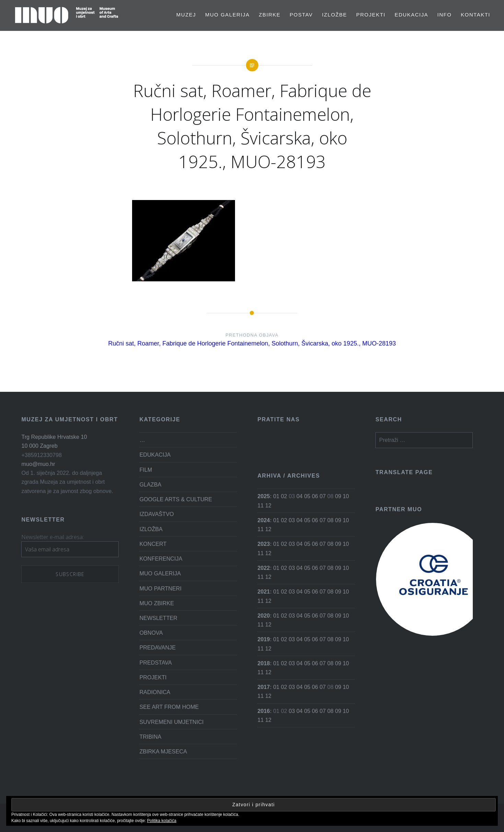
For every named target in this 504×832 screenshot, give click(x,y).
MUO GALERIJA (227, 15)
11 (260, 505)
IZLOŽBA (151, 529)
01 (276, 496)
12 (268, 505)
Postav (301, 15)
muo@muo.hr (38, 464)
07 (323, 496)
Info (445, 15)
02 (284, 496)
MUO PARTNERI (160, 588)
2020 (263, 616)
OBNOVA (151, 633)
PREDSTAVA (155, 663)
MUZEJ (186, 15)
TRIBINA (150, 737)
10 (346, 496)
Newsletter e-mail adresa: (52, 537)
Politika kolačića (162, 821)
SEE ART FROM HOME (169, 707)
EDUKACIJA (411, 15)
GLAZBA (150, 484)
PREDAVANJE (157, 647)
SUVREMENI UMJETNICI (171, 722)
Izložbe (335, 15)
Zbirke (269, 15)
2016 (263, 711)
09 (338, 496)
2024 (263, 520)
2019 (263, 639)
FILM (146, 470)
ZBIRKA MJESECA (163, 751)
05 (307, 496)
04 (300, 496)
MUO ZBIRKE (157, 603)
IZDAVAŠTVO (156, 514)
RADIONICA (155, 692)
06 (315, 496)
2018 (263, 663)
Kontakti (476, 15)
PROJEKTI (371, 15)
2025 (263, 496)
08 (330, 520)
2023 (263, 544)
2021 (263, 591)
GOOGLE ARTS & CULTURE (176, 499)
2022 (263, 568)
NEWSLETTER (158, 618)
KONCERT (153, 544)
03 (292, 520)
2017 (263, 687)
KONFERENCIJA (161, 559)
